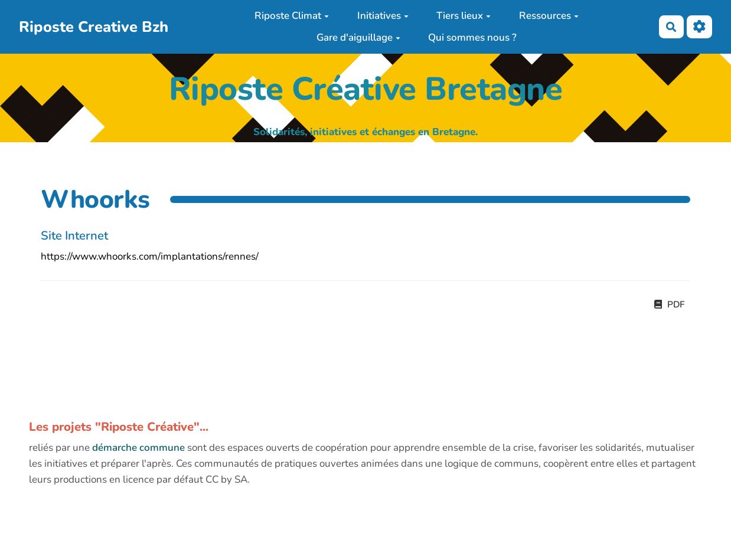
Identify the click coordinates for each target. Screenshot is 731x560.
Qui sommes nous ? (472, 37)
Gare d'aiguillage (358, 37)
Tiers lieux (464, 16)
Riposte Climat (292, 16)
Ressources (549, 16)
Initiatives (383, 16)
